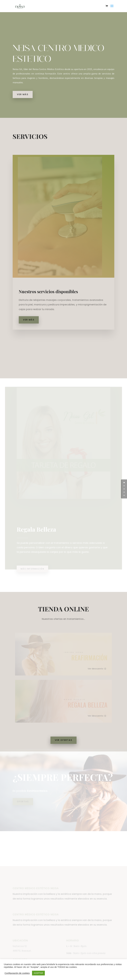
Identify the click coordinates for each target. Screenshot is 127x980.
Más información (33, 567)
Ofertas (23, 801)
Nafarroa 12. (20, 955)
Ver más (23, 94)
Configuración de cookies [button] (17, 973)
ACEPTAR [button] (38, 973)
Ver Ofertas (63, 740)
